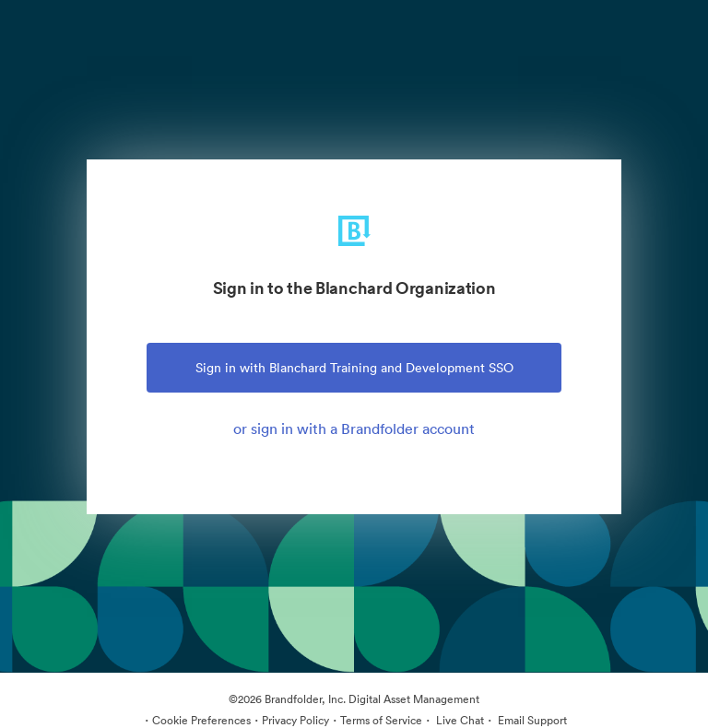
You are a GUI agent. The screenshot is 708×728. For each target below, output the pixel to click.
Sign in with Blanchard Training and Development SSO (354, 368)
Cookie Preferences (201, 720)
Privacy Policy (295, 720)
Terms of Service (381, 720)
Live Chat (459, 720)
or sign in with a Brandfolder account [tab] (354, 429)
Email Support (531, 720)
